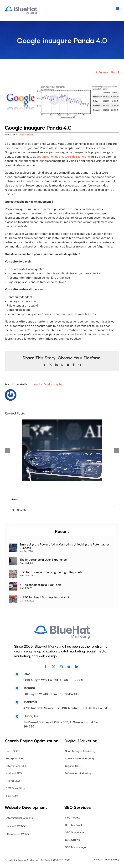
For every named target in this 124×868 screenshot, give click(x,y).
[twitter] (53, 667)
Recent (62, 531)
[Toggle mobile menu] (117, 8)
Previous (103, 72)
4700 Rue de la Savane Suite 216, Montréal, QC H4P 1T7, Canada (66, 708)
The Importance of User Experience (43, 560)
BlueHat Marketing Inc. (48, 384)
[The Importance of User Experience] (13, 559)
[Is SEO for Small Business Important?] (13, 597)
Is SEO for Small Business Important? (44, 597)
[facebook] (46, 667)
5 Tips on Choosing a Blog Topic (41, 585)
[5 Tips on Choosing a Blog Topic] (13, 584)
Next (114, 72)
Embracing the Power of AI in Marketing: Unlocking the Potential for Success (64, 546)
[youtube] (69, 667)
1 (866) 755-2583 (61, 860)
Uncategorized (26, 135)
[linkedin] (77, 667)
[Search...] (62, 510)
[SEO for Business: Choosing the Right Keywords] (13, 572)
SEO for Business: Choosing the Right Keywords (51, 572)
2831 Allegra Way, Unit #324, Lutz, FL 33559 (53, 680)
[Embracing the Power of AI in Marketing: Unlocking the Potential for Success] (13, 546)
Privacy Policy (112, 859)
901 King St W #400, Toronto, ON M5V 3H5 (52, 694)
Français (99, 859)
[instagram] (61, 667)
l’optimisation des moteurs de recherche (63, 157)
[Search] (13, 510)
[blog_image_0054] (62, 102)
